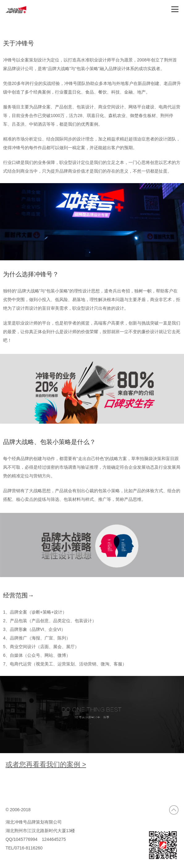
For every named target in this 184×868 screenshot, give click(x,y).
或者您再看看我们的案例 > (46, 764)
